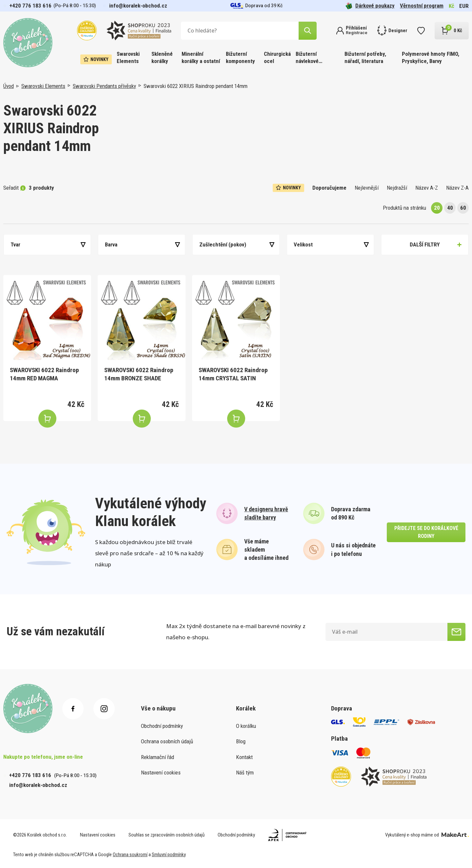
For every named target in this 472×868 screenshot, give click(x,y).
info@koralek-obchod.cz (138, 6)
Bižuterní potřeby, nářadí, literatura (365, 57)
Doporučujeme (329, 188)
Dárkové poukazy (370, 6)
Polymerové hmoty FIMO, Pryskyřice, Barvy (431, 57)
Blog (241, 741)
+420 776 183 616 (30, 6)
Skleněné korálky (162, 57)
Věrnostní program (422, 6)
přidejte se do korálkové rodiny (426, 532)
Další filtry (425, 244)
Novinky (96, 59)
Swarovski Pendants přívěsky (104, 86)
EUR (464, 6)
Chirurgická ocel (277, 57)
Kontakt (244, 757)
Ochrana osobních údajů (167, 741)
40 (450, 208)
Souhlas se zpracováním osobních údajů (167, 835)
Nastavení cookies (161, 773)
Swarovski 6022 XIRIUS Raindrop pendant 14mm (196, 86)
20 (437, 208)
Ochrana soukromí (130, 855)
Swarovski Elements (128, 57)
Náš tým (245, 773)
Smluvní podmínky (169, 855)
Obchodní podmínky (162, 726)
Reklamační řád (157, 757)
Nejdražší (397, 188)
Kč (452, 6)
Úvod (9, 86)
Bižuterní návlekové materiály (307, 58)
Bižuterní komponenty (240, 57)
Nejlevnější (367, 188)
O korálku (246, 726)
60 (463, 208)
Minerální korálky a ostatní (201, 57)
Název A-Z (427, 188)
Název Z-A (457, 188)
